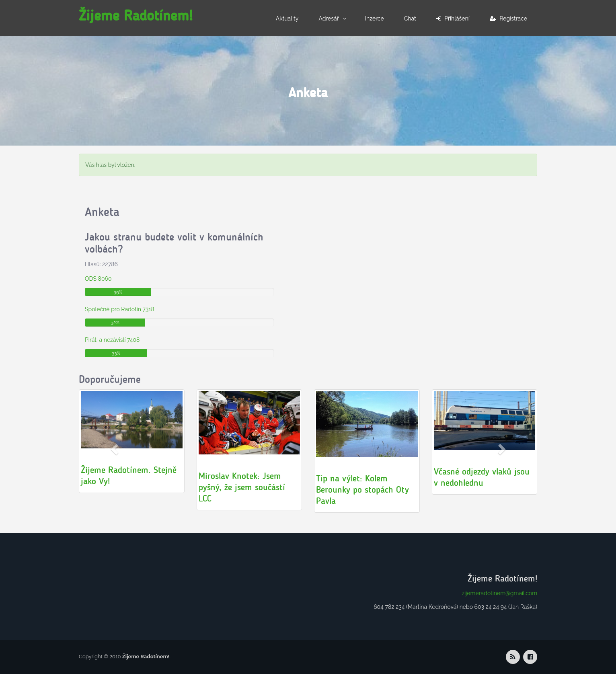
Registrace (508, 18)
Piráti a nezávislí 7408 (112, 340)
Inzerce (375, 18)
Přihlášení (453, 18)
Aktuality (287, 18)
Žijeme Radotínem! (136, 15)
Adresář (329, 18)
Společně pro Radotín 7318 (120, 309)
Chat (410, 18)
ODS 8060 (98, 279)
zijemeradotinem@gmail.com (499, 593)
